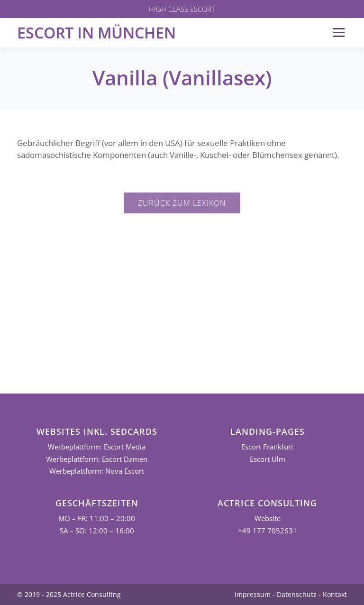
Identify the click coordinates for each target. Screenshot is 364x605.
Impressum (253, 594)
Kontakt (335, 594)
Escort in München (96, 32)
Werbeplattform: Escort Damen (97, 459)
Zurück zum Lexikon (182, 203)
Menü (339, 32)
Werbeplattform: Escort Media (97, 447)
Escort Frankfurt (267, 447)
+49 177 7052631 (268, 531)
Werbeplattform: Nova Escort (97, 471)
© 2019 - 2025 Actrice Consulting (69, 594)
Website (268, 518)
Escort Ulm (268, 459)
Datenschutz (297, 594)
